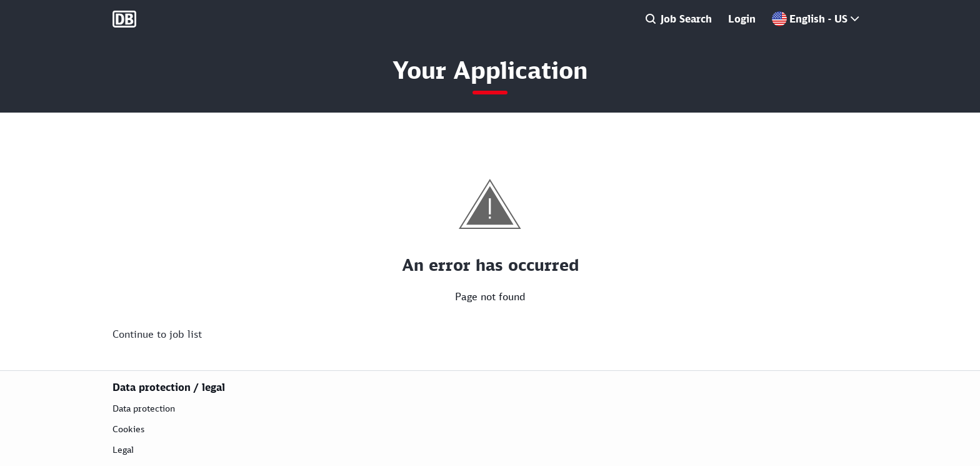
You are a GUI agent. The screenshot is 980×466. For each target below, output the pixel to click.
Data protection (144, 408)
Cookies (128, 429)
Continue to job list (157, 334)
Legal (123, 449)
